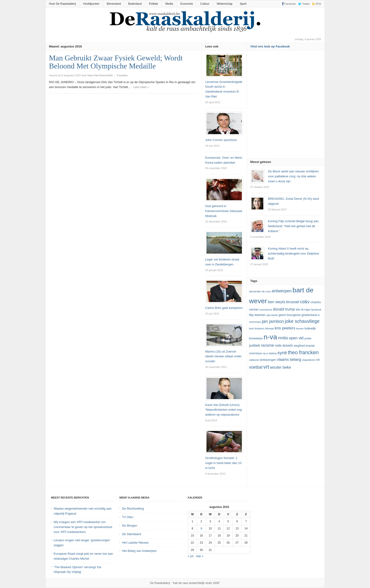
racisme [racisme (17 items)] (267, 345)
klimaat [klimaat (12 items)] (269, 328)
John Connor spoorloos (221, 140)
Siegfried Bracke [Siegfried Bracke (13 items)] (304, 346)
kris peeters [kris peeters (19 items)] (285, 328)
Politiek (153, 4)
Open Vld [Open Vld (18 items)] (296, 338)
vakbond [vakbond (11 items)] (254, 360)
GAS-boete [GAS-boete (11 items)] (272, 315)
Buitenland (135, 4)
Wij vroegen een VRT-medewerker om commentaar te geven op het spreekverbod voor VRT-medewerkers (83, 527)
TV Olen (128, 517)
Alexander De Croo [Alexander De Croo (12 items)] (260, 291)
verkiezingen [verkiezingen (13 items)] (268, 360)
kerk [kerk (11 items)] (252, 328)
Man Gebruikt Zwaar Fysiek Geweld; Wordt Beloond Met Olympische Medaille (116, 62)
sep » (200, 556)
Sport (243, 4)
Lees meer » (141, 87)
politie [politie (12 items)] (308, 338)
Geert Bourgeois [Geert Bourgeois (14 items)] (290, 315)
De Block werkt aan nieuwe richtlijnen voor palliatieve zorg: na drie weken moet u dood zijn (293, 176)
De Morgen (130, 526)
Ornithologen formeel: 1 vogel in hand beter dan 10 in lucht (223, 463)
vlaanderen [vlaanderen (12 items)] (309, 360)
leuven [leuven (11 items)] (300, 328)
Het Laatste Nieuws (135, 543)
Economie (187, 4)
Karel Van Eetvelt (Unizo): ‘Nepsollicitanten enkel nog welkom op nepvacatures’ (224, 410)
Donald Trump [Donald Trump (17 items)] (284, 309)
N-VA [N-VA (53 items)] (270, 337)
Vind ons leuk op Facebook (270, 46)
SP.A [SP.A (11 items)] (265, 353)
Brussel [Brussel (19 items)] (293, 302)
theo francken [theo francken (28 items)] (303, 352)
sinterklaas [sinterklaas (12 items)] (256, 353)
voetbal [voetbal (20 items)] (256, 367)
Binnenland (114, 4)
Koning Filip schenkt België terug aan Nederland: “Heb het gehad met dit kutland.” (293, 226)
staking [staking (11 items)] (273, 353)
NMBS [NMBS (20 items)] (283, 338)
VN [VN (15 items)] (318, 360)
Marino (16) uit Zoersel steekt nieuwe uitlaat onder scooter (224, 356)
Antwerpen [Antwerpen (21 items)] (282, 291)
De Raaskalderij (160, 583)
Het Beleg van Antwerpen (139, 551)
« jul (191, 556)
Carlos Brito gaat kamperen (224, 308)
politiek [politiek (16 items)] (255, 345)
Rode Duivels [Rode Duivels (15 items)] (284, 345)
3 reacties (122, 75)
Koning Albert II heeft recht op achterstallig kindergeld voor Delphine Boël (294, 254)
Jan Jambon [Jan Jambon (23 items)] (273, 321)
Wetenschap (225, 4)
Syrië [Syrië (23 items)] (282, 353)
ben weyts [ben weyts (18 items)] (277, 302)
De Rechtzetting (133, 509)
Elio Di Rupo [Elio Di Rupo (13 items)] (303, 310)
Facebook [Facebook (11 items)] (316, 310)
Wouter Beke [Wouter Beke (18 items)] (280, 367)
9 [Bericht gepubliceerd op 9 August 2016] (201, 528)
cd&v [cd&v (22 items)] (305, 302)
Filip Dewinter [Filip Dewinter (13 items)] (257, 315)
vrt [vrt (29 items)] (266, 367)
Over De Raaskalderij (63, 4)
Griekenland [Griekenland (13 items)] (309, 315)
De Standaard (131, 534)
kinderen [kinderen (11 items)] (259, 328)
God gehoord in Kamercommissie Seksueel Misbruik (224, 211)
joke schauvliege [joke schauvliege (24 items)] (302, 321)
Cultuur (205, 4)
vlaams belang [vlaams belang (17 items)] (289, 360)
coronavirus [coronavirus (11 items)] (266, 310)
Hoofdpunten (91, 4)
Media (169, 4)
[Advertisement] (286, 106)
